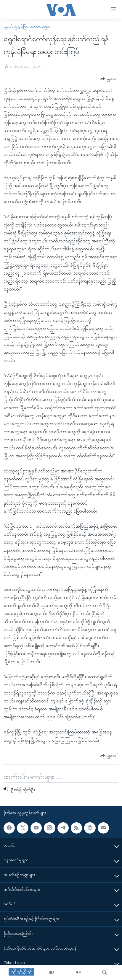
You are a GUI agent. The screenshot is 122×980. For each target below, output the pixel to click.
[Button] (109, 79)
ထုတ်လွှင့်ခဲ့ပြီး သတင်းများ (27, 26)
